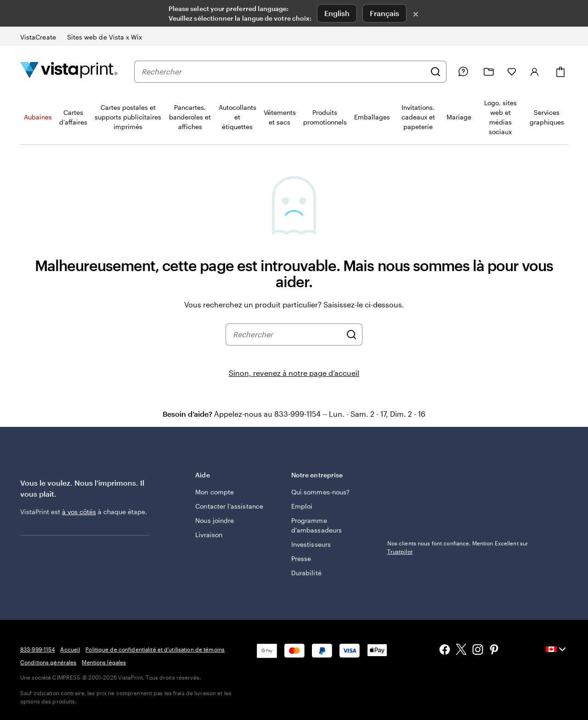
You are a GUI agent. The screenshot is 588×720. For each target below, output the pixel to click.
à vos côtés (79, 512)
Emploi (302, 506)
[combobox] (283, 72)
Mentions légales (104, 662)
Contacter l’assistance (229, 506)
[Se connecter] (535, 72)
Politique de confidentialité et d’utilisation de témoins (155, 649)
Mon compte (215, 492)
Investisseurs (311, 544)
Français (384, 13)
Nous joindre (215, 520)
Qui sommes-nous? (320, 492)
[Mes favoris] (512, 72)
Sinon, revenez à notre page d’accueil (294, 373)
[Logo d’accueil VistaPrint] (69, 71)
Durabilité (306, 573)
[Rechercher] (435, 72)
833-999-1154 (37, 649)
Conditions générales (48, 662)
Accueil (70, 649)
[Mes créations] (489, 72)
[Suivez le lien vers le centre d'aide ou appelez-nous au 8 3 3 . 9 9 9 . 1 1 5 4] (463, 72)
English (337, 13)
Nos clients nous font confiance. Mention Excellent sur (458, 547)
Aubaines (38, 117)
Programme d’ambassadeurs (317, 525)
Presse (301, 558)
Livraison (209, 535)
